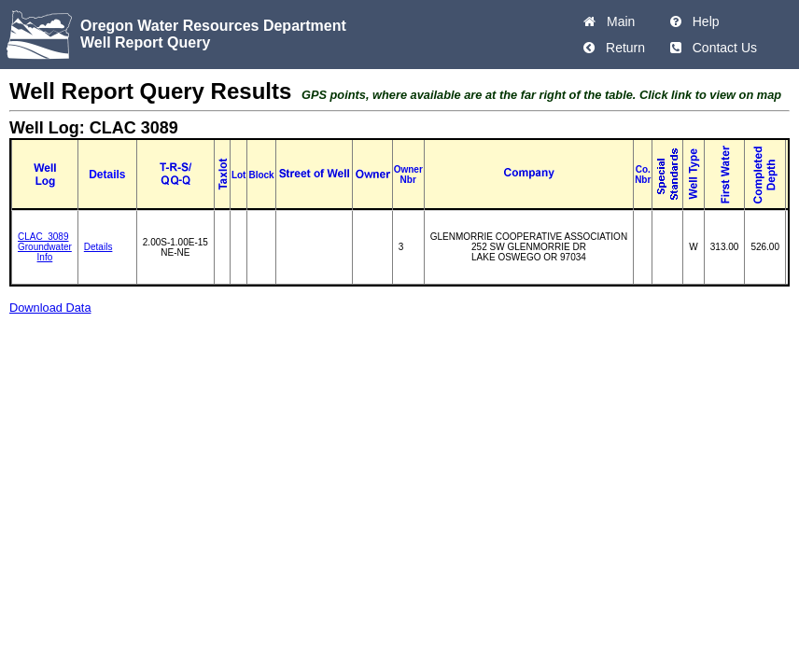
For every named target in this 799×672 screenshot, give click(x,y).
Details (98, 247)
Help (702, 21)
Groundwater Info (45, 252)
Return (622, 48)
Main (617, 21)
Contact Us (721, 48)
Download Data (50, 308)
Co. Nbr (643, 175)
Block (261, 175)
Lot (239, 175)
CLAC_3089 (43, 237)
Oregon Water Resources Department (213, 26)
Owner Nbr (408, 175)
